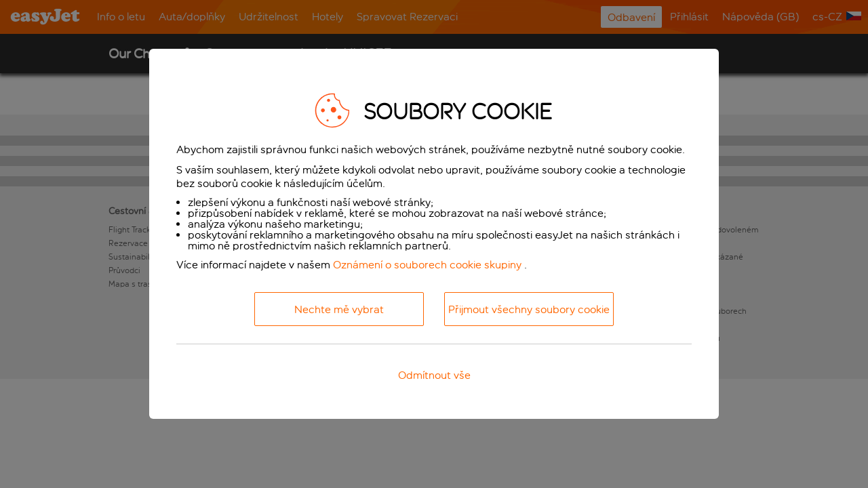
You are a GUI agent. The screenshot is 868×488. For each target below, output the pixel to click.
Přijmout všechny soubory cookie (529, 309)
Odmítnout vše (434, 375)
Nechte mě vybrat (339, 309)
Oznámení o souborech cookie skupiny (427, 265)
